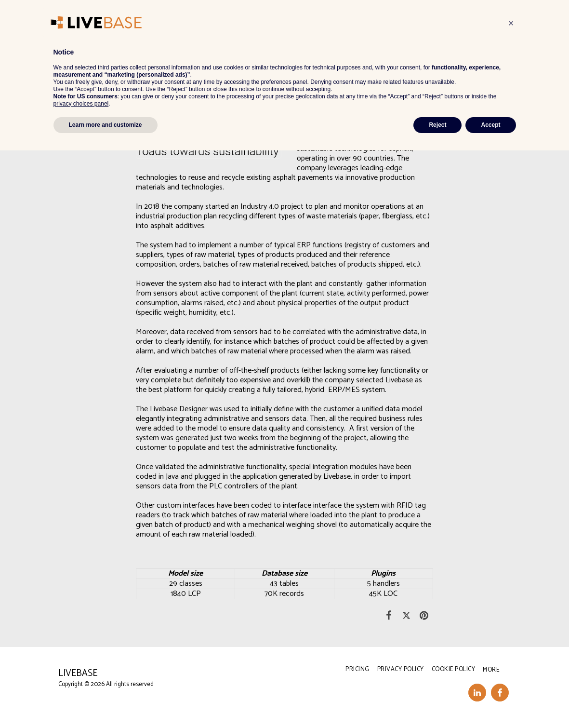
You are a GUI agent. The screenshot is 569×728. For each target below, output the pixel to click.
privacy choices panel (81, 681)
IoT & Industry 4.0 (106, 46)
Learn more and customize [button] (106, 702)
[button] (274, 19)
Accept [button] (490, 702)
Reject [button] (437, 702)
